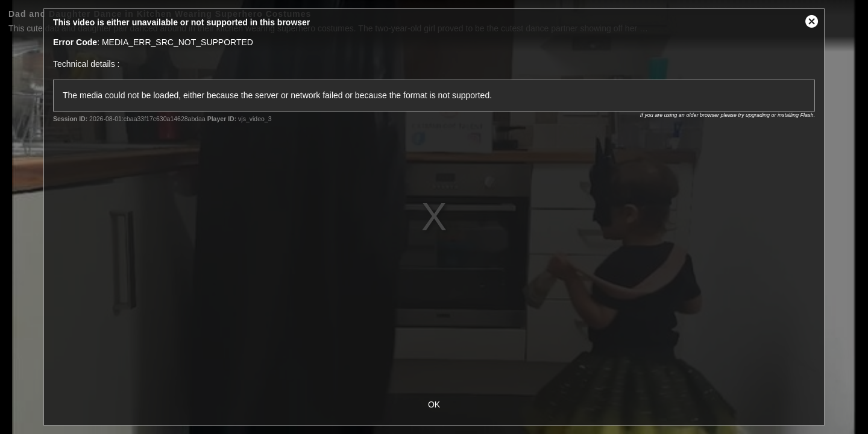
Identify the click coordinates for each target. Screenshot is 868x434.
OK (434, 404)
